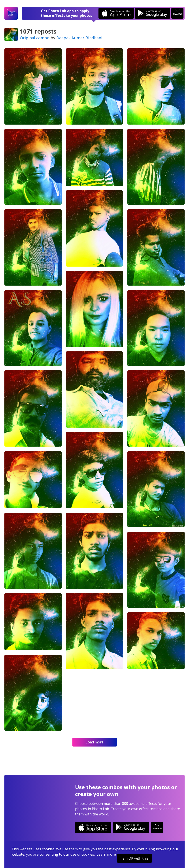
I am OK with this (134, 858)
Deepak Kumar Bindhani (79, 38)
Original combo (35, 38)
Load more (95, 742)
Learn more (106, 854)
